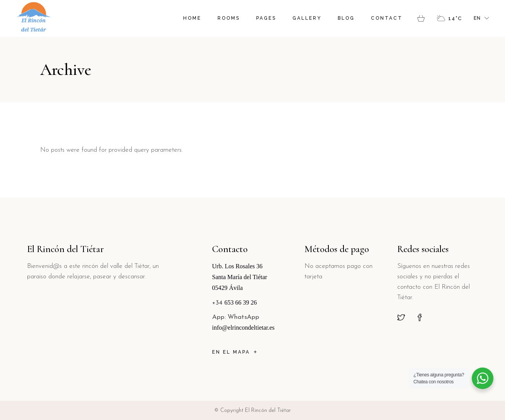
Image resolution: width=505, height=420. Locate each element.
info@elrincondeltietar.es (243, 328)
